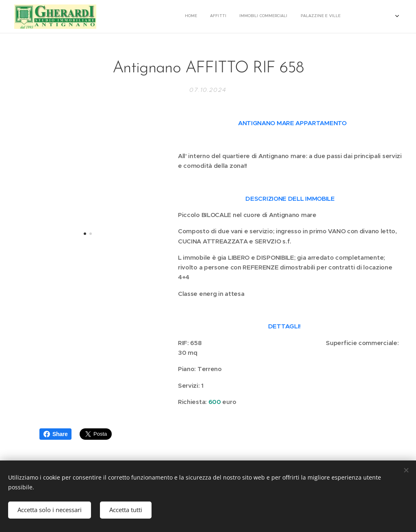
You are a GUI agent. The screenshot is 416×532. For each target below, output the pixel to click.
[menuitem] (300, 17)
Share (55, 434)
